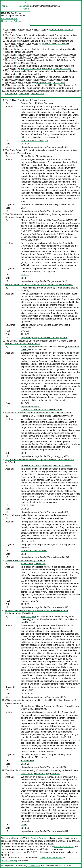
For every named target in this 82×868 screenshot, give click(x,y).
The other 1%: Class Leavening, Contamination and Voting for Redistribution (42, 91)
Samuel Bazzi (57, 30)
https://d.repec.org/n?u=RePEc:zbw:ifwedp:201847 (45, 557)
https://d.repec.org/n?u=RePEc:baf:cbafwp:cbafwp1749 (47, 211)
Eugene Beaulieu (9, 19)
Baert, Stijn (26, 518)
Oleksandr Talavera (62, 69)
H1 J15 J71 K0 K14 (30, 601)
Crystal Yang (68, 77)
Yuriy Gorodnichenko (31, 69)
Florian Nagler (42, 38)
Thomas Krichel (34, 866)
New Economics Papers (24, 6)
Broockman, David (66, 57)
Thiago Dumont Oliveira (37, 88)
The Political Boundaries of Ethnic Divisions (26, 30)
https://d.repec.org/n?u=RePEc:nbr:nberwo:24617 (45, 831)
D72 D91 (25, 331)
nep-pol (5, 6)
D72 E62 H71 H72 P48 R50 (34, 551)
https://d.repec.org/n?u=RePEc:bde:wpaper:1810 (44, 338)
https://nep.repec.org (64, 847)
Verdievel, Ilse (35, 74)
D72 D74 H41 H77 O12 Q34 (34, 141)
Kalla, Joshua (50, 57)
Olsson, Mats (59, 83)
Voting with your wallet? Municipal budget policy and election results (37, 71)
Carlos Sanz (27, 52)
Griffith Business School (51, 858)
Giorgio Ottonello (58, 38)
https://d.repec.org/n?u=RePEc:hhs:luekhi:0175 (43, 697)
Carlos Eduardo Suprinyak (62, 88)
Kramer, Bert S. (13, 63)
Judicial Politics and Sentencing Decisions (25, 77)
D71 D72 (25, 275)
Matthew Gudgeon (44, 103)
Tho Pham (47, 69)
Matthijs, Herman (19, 74)
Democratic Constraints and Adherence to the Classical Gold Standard (39, 60)
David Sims (24, 94)
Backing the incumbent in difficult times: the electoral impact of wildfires (39, 49)
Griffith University (9, 860)
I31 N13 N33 (27, 690)
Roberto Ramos (13, 52)
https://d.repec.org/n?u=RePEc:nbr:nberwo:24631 (45, 512)
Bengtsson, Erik (44, 83)
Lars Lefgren (11, 94)
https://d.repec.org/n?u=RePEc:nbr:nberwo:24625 (45, 147)
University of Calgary (11, 21)
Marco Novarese (53, 849)
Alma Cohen (55, 77)
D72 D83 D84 (27, 505)
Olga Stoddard (38, 94)
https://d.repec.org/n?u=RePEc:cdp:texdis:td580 (44, 767)
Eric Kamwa (63, 43)
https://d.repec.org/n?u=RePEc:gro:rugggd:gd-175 (45, 456)
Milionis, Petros (28, 63)
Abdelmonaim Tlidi (14, 46)
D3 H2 (24, 825)
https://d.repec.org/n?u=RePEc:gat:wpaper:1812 (44, 281)
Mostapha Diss (49, 43)
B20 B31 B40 (27, 761)
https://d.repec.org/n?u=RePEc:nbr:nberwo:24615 (45, 607)
